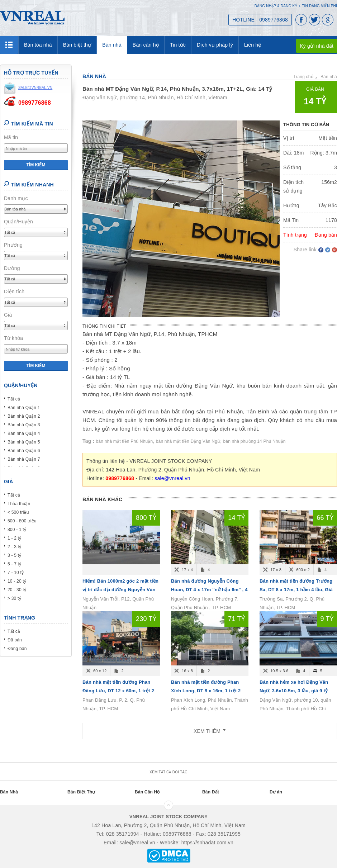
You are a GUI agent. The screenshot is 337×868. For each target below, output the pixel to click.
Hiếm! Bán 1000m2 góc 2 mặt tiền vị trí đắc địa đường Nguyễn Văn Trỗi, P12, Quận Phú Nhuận (120, 590)
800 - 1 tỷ (17, 530)
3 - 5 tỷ (14, 555)
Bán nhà (112, 45)
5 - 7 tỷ (14, 564)
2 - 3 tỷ (14, 547)
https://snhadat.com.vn (207, 843)
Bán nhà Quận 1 (24, 408)
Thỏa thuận (19, 504)
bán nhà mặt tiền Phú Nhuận (125, 441)
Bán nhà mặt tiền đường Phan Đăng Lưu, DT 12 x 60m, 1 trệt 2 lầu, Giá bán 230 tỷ (118, 691)
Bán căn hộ (146, 45)
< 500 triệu (18, 512)
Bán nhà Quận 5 (24, 442)
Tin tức (178, 45)
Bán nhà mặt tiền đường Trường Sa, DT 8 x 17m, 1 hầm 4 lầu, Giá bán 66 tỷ (296, 590)
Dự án (276, 792)
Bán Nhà (9, 792)
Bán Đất (211, 792)
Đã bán (15, 640)
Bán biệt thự (77, 45)
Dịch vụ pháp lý (215, 45)
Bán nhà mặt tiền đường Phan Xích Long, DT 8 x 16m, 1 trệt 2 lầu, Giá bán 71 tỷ (206, 691)
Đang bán (17, 649)
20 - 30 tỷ (17, 590)
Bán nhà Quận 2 (24, 416)
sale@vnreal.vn (172, 478)
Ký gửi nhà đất (317, 46)
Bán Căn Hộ (147, 792)
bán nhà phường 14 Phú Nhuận (254, 441)
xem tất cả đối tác (168, 772)
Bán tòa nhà (38, 45)
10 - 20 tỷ (17, 581)
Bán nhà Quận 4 (24, 433)
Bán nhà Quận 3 (24, 425)
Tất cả (14, 399)
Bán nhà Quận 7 (24, 459)
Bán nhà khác (102, 499)
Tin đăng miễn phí (319, 6)
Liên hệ (253, 45)
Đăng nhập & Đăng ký (276, 6)
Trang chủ (303, 77)
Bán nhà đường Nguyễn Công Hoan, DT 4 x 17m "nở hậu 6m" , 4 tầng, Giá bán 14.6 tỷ (209, 590)
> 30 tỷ (14, 598)
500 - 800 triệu (22, 521)
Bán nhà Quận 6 (24, 451)
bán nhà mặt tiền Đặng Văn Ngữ (188, 441)
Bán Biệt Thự (81, 792)
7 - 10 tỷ (16, 573)
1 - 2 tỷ (14, 538)
